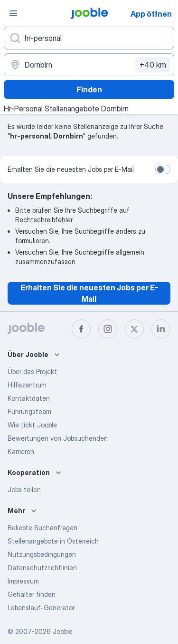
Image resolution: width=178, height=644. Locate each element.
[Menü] (13, 13)
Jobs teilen (24, 490)
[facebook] (81, 329)
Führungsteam (29, 411)
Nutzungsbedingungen (42, 554)
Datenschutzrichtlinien (42, 568)
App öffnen (151, 14)
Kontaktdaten (29, 398)
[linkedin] (161, 329)
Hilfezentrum (27, 385)
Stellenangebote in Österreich (53, 541)
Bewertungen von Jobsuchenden (58, 438)
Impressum (23, 581)
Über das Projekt (32, 372)
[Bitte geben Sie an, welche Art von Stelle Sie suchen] (89, 38)
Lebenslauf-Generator (41, 608)
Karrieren (21, 451)
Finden (89, 89)
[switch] (163, 169)
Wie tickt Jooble (32, 425)
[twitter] (134, 329)
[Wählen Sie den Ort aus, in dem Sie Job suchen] (89, 65)
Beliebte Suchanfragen (42, 528)
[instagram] (108, 329)
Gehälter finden (32, 594)
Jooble (63, 631)
